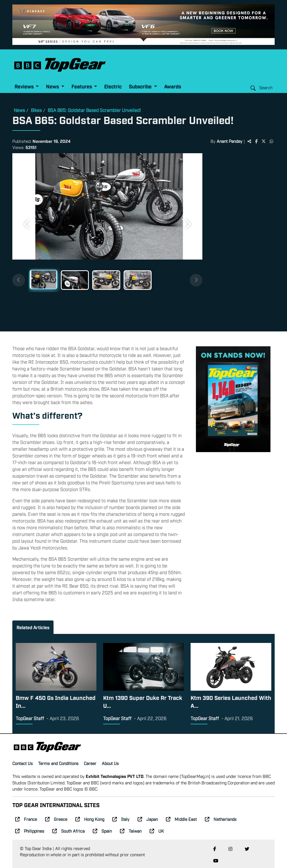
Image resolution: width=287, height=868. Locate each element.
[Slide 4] (138, 280)
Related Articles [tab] (33, 627)
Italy (121, 819)
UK (157, 831)
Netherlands (221, 819)
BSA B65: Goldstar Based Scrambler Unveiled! (94, 110)
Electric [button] (113, 86)
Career (90, 763)
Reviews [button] (25, 86)
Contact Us (23, 763)
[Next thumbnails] (196, 280)
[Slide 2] (75, 280)
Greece (56, 819)
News (19, 110)
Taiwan (131, 831)
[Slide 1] (43, 280)
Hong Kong (90, 819)
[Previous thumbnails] (19, 280)
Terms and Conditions (58, 763)
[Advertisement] (239, 240)
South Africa (69, 831)
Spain (102, 831)
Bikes (36, 110)
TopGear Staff (30, 718)
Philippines (30, 831)
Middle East (181, 819)
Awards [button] (173, 86)
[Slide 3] (106, 280)
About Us (110, 763)
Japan (148, 819)
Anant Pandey (230, 141)
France (26, 819)
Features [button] (82, 86)
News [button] (53, 86)
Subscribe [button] (141, 86)
